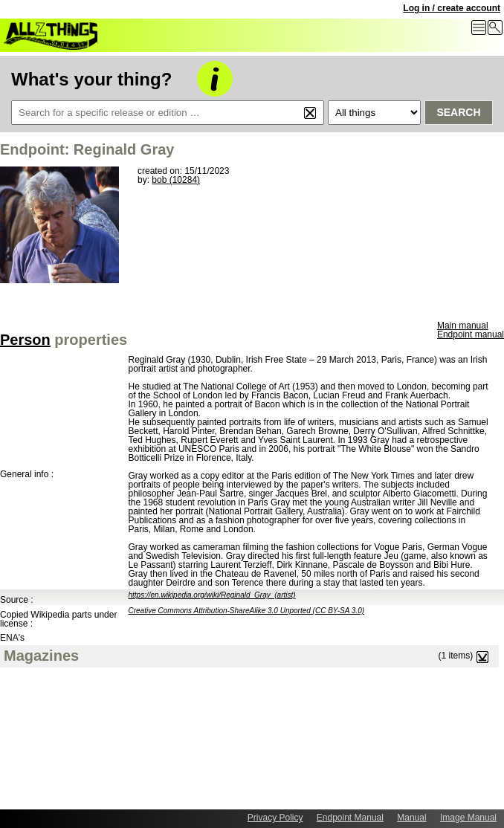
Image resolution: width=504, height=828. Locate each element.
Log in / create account (452, 8)
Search (458, 112)
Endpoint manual (471, 334)
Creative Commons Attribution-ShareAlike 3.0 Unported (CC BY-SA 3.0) (247, 611)
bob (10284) (176, 180)
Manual (411, 818)
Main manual (463, 326)
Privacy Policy (275, 818)
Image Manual (468, 818)
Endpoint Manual (350, 818)
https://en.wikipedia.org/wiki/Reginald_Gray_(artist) (212, 595)
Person (25, 340)
